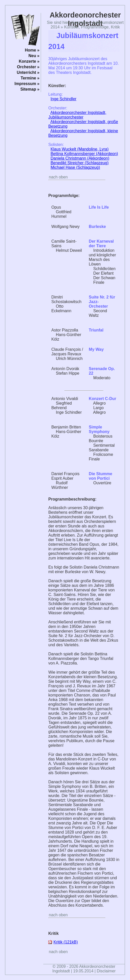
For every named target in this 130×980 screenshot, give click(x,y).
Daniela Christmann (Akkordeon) (80, 158)
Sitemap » (30, 89)
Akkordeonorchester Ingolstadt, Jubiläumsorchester (77, 115)
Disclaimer (106, 971)
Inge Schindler (63, 99)
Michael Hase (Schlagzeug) (75, 167)
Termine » (30, 78)
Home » (32, 50)
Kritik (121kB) (66, 942)
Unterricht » (28, 72)
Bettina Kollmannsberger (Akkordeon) (84, 154)
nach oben (58, 177)
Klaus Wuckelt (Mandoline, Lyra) (80, 149)
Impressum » (27, 84)
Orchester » (28, 67)
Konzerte (79, 22)
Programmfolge (95, 27)
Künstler (71, 27)
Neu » (34, 56)
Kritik (115, 27)
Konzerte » (29, 61)
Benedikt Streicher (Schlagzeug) (80, 163)
